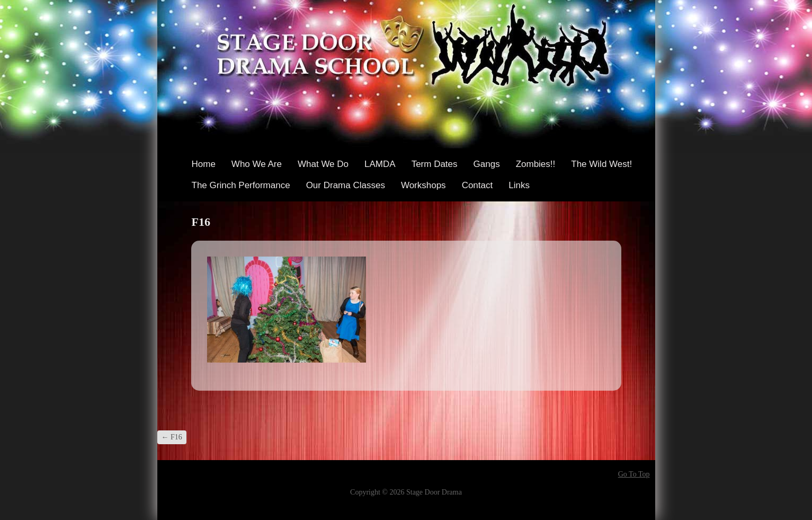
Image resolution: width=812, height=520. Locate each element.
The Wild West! (601, 164)
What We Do (323, 164)
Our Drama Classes (346, 185)
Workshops (423, 185)
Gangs (487, 164)
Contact (478, 185)
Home (204, 164)
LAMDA (380, 164)
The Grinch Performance (241, 185)
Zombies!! (536, 164)
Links (519, 185)
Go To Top (634, 474)
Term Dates (435, 164)
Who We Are (257, 164)
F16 (172, 437)
